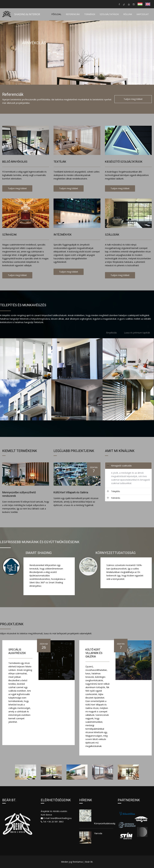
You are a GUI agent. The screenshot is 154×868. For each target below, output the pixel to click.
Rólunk (128, 14)
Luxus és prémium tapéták (137, 333)
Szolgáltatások (109, 14)
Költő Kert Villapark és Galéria (94, 653)
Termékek (90, 14)
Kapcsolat (143, 14)
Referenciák (73, 14)
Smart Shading (39, 553)
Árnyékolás (112, 333)
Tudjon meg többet (133, 99)
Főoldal (56, 14)
